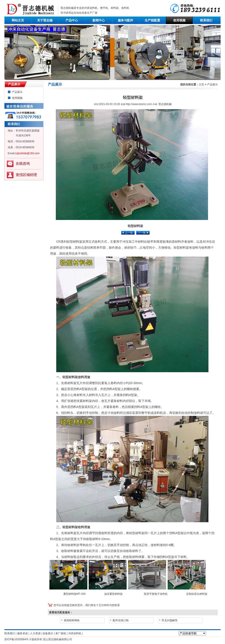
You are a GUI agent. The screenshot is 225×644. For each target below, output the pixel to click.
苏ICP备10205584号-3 (18, 639)
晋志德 (52, 639)
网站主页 (18, 20)
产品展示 (17, 92)
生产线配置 (152, 20)
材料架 (72, 533)
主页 (201, 84)
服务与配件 (126, 20)
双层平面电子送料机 (156, 594)
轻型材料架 (75, 242)
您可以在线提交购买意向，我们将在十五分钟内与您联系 (87, 605)
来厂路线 (61, 633)
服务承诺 (22, 633)
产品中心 (72, 20)
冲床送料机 (91, 8)
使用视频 (179, 20)
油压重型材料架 (113, 594)
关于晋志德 (45, 20)
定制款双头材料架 (197, 594)
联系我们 (206, 20)
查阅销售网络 (72, 620)
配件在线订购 (121, 620)
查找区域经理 (26, 175)
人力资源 (35, 633)
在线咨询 (23, 164)
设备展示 (48, 633)
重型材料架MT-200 (74, 594)
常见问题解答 (170, 620)
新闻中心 (99, 20)
